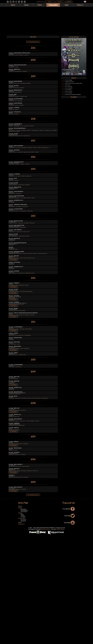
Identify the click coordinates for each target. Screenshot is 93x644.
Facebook (69, 618)
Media (40, 5)
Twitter (69, 625)
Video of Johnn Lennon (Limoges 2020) (75, 84)
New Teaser (69, 86)
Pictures (23, 626)
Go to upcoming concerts (33, 43)
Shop (67, 5)
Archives (23, 630)
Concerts (53, 5)
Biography (24, 618)
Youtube (69, 632)
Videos (23, 625)
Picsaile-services (46, 638)
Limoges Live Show (71, 83)
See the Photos (13, 315)
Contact (80, 5)
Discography (24, 620)
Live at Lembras (70, 94)
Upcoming (24, 629)
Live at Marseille (70, 89)
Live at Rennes (70, 91)
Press (22, 624)
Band (26, 5)
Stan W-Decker (61, 638)
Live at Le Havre (70, 92)
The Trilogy (24, 621)
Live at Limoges (70, 81)
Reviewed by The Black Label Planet (74, 96)
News (13, 5)
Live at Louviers (70, 87)
